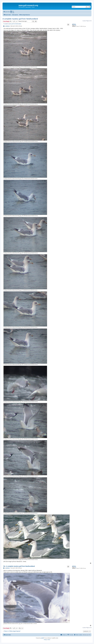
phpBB (42, 638)
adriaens (74, 24)
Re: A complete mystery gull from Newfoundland (19, 566)
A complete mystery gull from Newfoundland (20, 19)
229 (75, 25)
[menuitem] (12, 11)
